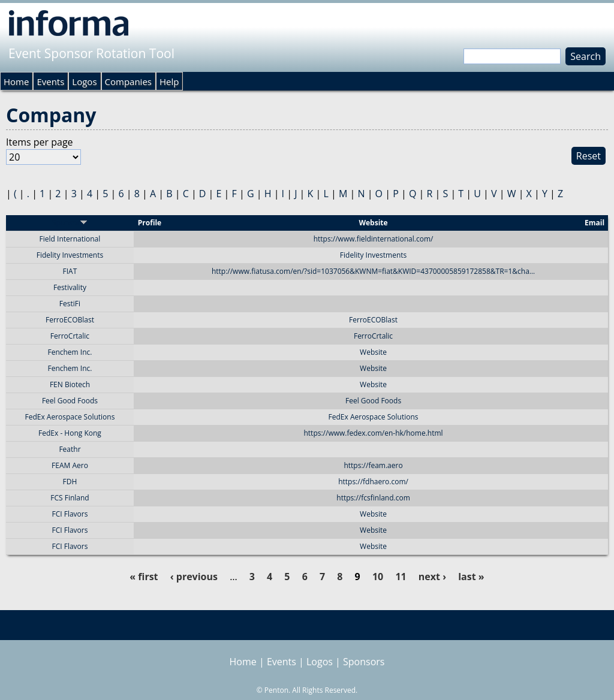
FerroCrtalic (70, 336)
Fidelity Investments (70, 255)
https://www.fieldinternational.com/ (374, 239)
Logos (84, 82)
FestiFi (70, 304)
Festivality (70, 287)
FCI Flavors (70, 514)
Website (373, 352)
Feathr (70, 449)
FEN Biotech (70, 384)
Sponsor (70, 223)
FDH (70, 482)
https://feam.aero (373, 465)
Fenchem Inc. (70, 352)
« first (144, 577)
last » (471, 577)
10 (378, 577)
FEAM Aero (70, 465)
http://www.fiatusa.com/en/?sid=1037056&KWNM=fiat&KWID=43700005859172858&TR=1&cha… (373, 271)
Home (16, 82)
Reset (589, 156)
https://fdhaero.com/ (373, 482)
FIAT (70, 271)
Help (169, 82)
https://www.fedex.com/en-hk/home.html (373, 433)
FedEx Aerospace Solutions (70, 417)
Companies (128, 82)
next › (432, 577)
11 (401, 577)
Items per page (40, 142)
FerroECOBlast (70, 320)
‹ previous (194, 577)
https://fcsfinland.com (373, 498)
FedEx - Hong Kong (70, 433)
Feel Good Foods (70, 401)
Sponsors (364, 662)
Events (50, 82)
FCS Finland (70, 498)
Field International (70, 239)
